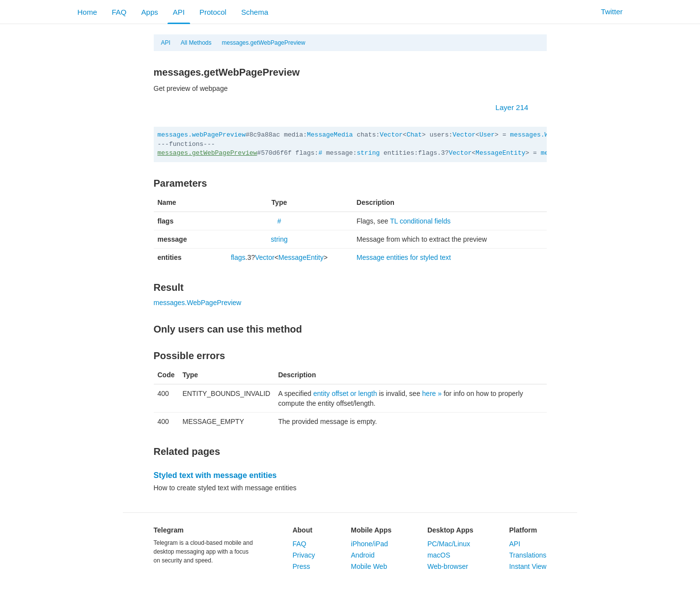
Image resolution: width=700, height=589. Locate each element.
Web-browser (448, 566)
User (487, 135)
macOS (439, 555)
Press (301, 566)
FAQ (119, 12)
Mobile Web (369, 566)
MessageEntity (500, 153)
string (368, 153)
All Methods (196, 43)
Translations (528, 555)
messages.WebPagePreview (198, 303)
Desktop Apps (450, 530)
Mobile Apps (371, 530)
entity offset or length (345, 393)
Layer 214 (517, 107)
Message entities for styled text (404, 257)
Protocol (213, 12)
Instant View (528, 566)
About (302, 530)
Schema (255, 12)
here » (432, 393)
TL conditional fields (420, 221)
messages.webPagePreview (202, 135)
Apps (150, 12)
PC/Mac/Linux (449, 544)
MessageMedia (330, 135)
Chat (414, 135)
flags (238, 257)
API (179, 12)
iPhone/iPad (369, 544)
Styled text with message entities (215, 475)
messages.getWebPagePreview (264, 43)
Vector (391, 135)
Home (87, 12)
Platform (523, 530)
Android (363, 555)
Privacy (304, 555)
